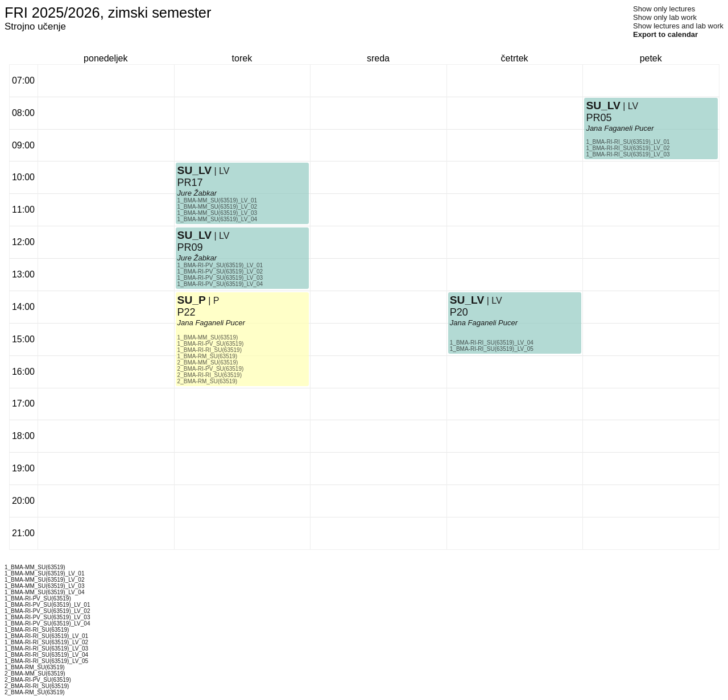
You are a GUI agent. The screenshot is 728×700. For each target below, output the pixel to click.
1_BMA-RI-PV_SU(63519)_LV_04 (220, 284)
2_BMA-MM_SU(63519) (208, 363)
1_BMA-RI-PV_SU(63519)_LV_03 (220, 278)
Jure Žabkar (197, 193)
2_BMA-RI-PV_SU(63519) (211, 369)
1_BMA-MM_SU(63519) (208, 337)
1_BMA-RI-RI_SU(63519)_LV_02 (628, 148)
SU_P (192, 300)
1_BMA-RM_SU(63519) (208, 356)
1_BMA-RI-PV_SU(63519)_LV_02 (220, 272)
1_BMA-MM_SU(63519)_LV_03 (217, 213)
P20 (459, 312)
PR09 (190, 247)
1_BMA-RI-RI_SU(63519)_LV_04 (492, 343)
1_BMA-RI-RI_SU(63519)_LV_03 (628, 154)
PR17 (190, 183)
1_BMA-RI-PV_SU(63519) (211, 344)
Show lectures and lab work (678, 26)
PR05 (599, 118)
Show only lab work (665, 17)
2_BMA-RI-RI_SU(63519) (210, 375)
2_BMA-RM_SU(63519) (208, 381)
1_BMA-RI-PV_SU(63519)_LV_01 (220, 265)
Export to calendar (665, 34)
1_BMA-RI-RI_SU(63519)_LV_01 (628, 142)
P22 (187, 312)
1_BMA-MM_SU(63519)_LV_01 (217, 200)
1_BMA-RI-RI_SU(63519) (210, 350)
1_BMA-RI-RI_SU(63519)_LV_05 (492, 349)
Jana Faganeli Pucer (211, 323)
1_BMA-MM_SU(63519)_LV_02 (217, 207)
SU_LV (195, 170)
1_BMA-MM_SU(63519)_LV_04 (217, 219)
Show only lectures (664, 9)
